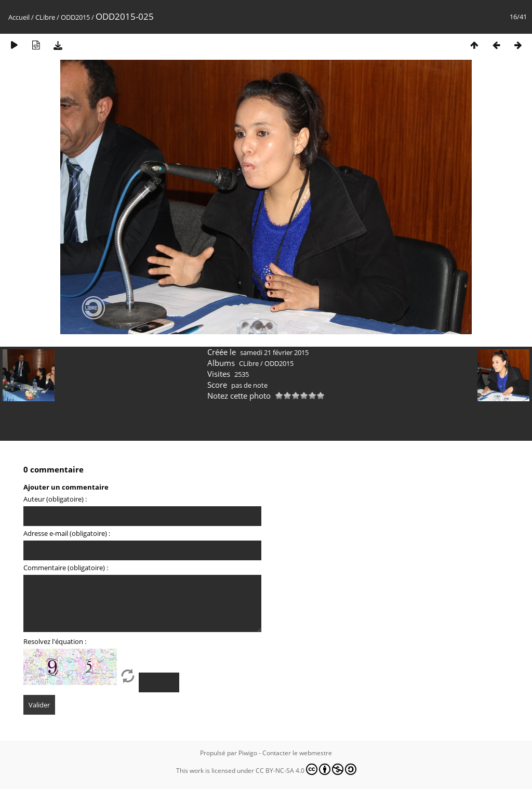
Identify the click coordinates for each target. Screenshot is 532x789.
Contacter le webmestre (297, 753)
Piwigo (248, 753)
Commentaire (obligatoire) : (66, 568)
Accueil (19, 17)
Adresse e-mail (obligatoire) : (67, 533)
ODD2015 (75, 17)
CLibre (45, 17)
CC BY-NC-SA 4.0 (306, 769)
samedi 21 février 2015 (274, 352)
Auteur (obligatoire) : (55, 499)
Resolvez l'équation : (55, 641)
